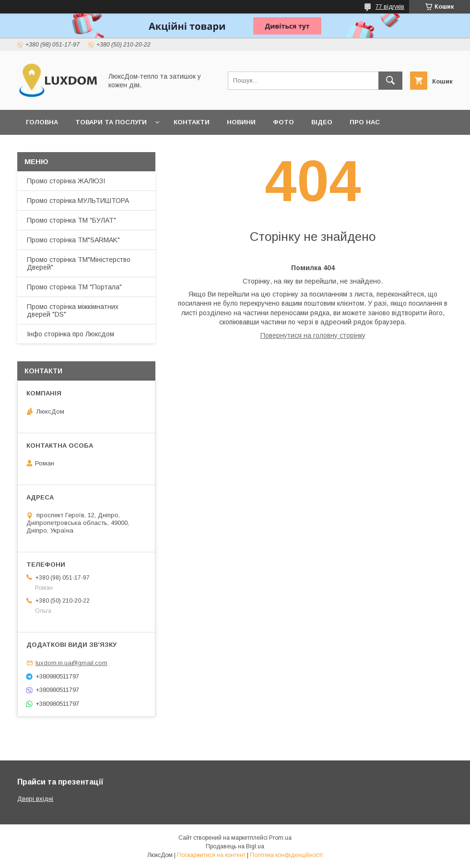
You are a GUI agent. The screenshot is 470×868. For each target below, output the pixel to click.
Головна (42, 122)
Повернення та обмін (66, 147)
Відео (322, 122)
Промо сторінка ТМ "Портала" (74, 287)
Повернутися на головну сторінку (313, 335)
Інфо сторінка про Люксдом (70, 334)
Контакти (192, 122)
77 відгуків (390, 7)
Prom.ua (280, 838)
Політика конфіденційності (286, 855)
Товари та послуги (111, 122)
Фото (283, 122)
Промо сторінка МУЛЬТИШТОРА (78, 201)
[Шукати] (390, 81)
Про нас (365, 122)
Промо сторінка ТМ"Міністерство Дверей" (79, 263)
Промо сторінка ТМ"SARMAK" (73, 240)
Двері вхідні (35, 799)
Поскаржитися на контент (211, 855)
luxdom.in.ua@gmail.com (71, 663)
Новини (241, 122)
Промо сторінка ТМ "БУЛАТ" (71, 220)
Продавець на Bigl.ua (235, 846)
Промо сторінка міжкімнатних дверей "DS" (73, 310)
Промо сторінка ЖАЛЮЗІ (66, 181)
